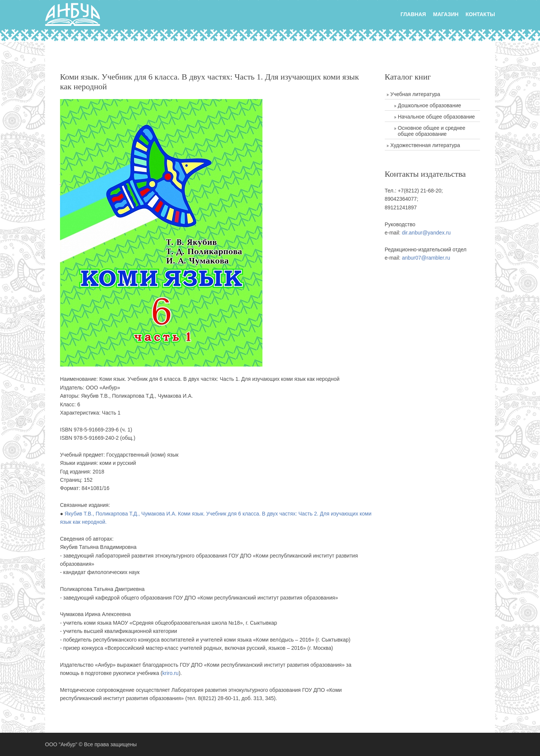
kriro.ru (171, 673)
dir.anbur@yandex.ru (426, 233)
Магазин (446, 14)
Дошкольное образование (430, 105)
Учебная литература (415, 94)
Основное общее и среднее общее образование (432, 131)
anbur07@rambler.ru (426, 258)
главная (413, 14)
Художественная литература (425, 145)
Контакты (480, 14)
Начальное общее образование (436, 117)
